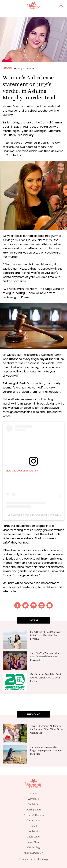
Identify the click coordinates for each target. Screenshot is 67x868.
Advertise (33, 799)
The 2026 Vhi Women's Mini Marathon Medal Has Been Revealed (45, 656)
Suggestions (33, 820)
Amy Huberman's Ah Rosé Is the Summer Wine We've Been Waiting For (46, 729)
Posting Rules (34, 810)
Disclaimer (33, 804)
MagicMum (33, 842)
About (33, 793)
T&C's (33, 826)
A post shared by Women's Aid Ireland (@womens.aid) (35, 515)
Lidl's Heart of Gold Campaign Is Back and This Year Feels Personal (46, 635)
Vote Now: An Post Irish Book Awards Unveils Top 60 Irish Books (46, 678)
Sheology (43, 859)
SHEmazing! (34, 847)
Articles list (29, 69)
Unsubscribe (33, 831)
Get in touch (33, 837)
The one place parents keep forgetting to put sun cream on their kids (46, 750)
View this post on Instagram (22, 471)
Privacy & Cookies (34, 815)
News (7, 68)
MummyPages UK (33, 853)
